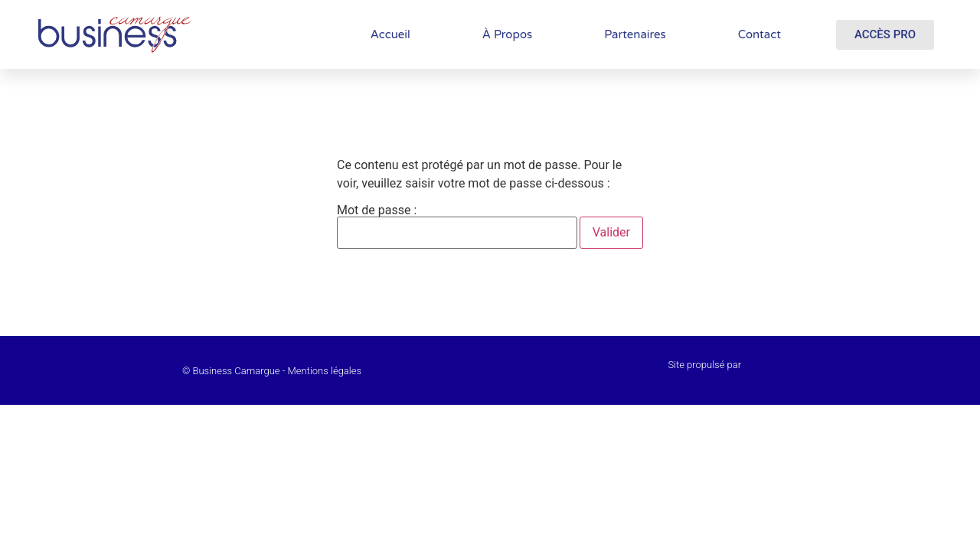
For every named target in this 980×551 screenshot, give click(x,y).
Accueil (390, 34)
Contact (759, 34)
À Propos (507, 34)
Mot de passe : (457, 227)
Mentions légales (325, 371)
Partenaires (635, 34)
